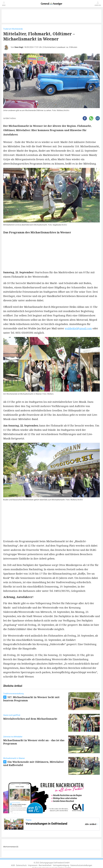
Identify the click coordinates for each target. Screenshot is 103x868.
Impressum (33, 865)
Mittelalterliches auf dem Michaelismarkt (30, 719)
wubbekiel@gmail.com (78, 328)
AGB (13, 865)
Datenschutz (21, 865)
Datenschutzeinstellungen (81, 865)
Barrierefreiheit (45, 865)
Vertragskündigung (61, 865)
